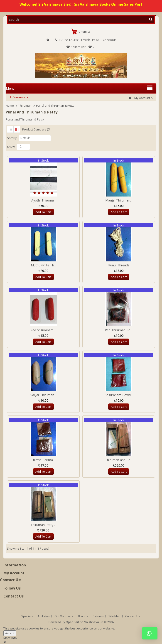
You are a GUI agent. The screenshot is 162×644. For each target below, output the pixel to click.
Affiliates (44, 616)
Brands (83, 616)
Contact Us (133, 616)
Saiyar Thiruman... (43, 395)
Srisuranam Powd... (119, 395)
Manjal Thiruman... (119, 200)
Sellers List (76, 47)
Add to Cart (43, 212)
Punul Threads (119, 265)
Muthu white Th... (43, 265)
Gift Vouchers (64, 616)
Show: (11, 147)
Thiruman (25, 106)
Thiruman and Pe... (119, 460)
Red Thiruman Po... (119, 330)
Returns (98, 616)
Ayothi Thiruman (43, 200)
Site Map (114, 616)
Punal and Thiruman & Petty (55, 106)
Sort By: (12, 138)
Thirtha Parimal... (43, 460)
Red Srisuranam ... (43, 330)
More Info (10, 638)
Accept (10, 633)
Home (10, 106)
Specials (27, 616)
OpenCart (72, 622)
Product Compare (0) (36, 129)
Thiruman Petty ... (43, 525)
